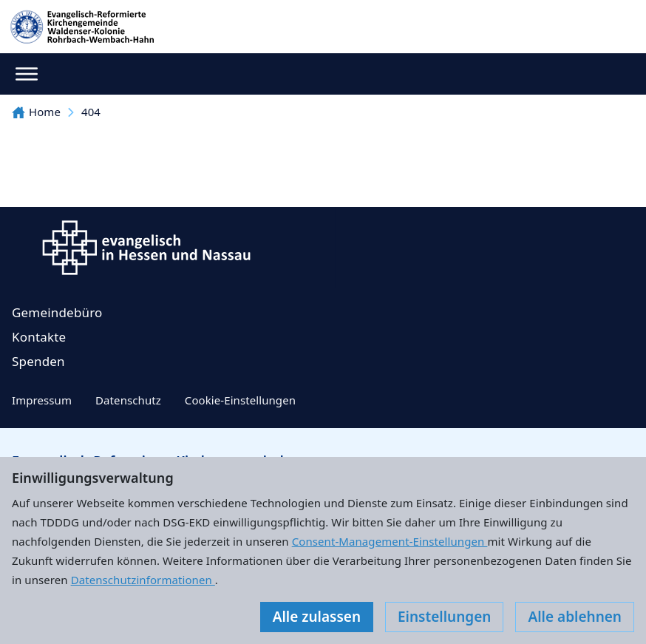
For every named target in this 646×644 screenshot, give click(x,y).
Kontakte (39, 337)
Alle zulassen (317, 617)
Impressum (42, 400)
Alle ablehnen (575, 617)
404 (91, 112)
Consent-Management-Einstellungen (390, 541)
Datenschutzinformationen (143, 580)
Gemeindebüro (57, 312)
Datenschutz (128, 400)
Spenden (38, 361)
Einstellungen (444, 617)
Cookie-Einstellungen (240, 400)
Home (36, 112)
